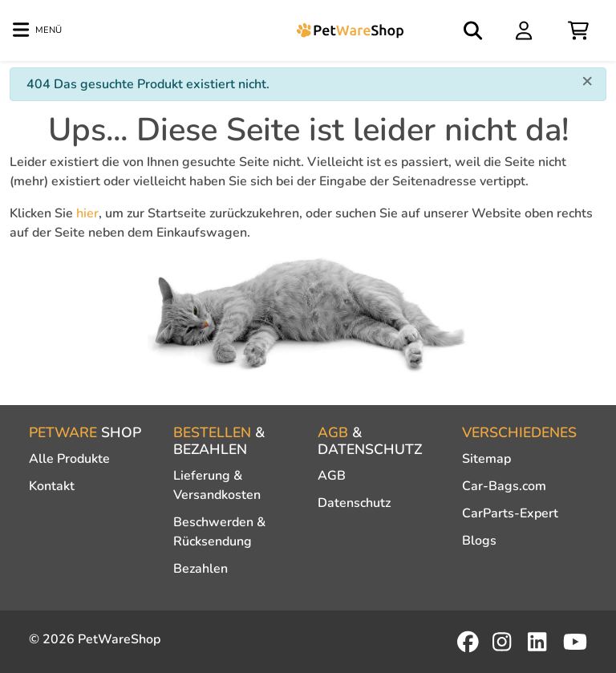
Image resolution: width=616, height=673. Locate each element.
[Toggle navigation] (37, 30)
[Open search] (474, 30)
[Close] (587, 80)
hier (87, 213)
